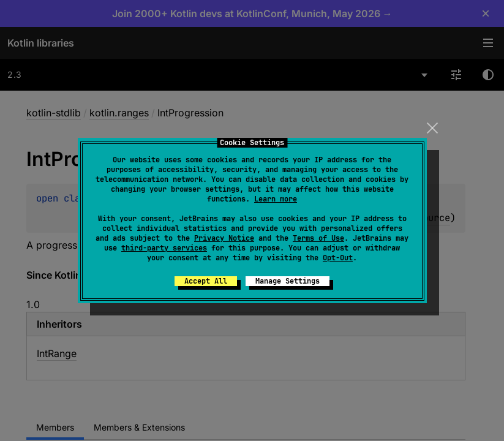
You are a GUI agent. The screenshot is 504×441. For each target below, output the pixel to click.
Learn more (276, 199)
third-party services (164, 248)
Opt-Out (338, 258)
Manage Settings (288, 281)
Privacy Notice (224, 238)
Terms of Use (318, 238)
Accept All (206, 281)
